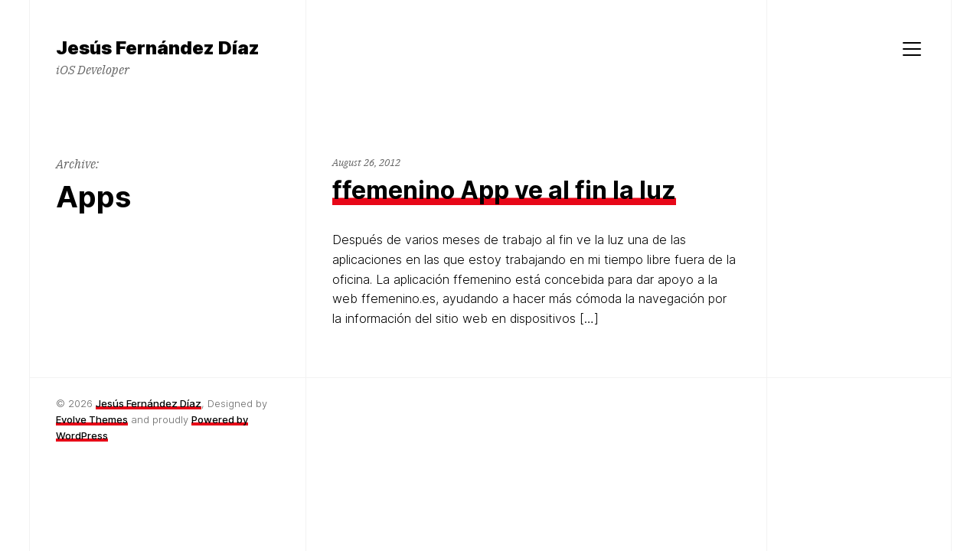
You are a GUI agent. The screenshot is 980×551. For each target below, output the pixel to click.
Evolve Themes (92, 419)
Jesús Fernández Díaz (149, 403)
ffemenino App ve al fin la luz (504, 190)
